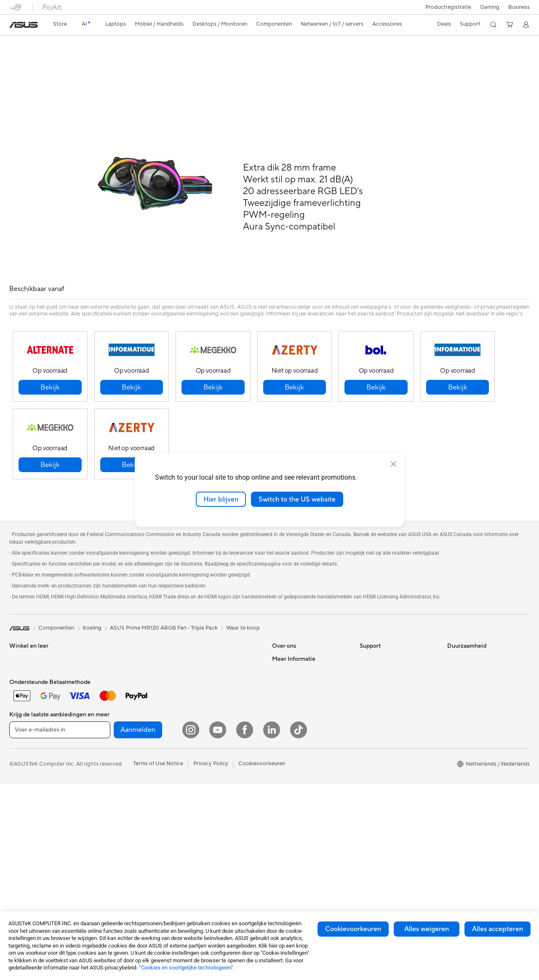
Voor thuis (22, 653)
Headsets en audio (206, 723)
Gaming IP (196, 798)
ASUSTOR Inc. (290, 678)
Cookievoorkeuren (353, 929)
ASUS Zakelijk (290, 779)
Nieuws (281, 665)
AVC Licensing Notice (299, 804)
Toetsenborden (202, 697)
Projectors (109, 652)
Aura (278, 842)
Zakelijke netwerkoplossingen (220, 659)
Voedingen (110, 729)
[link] (24, 25)
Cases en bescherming (211, 748)
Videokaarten (113, 691)
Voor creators (27, 678)
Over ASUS (286, 640)
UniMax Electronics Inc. (301, 703)
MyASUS (371, 690)
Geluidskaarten (115, 741)
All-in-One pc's (28, 755)
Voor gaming (25, 703)
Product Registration (386, 665)
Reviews (97, 57)
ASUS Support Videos (387, 652)
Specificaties (59, 57)
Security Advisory (382, 678)
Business (519, 7)
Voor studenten (28, 691)
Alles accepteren (498, 929)
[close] (393, 464)
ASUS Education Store (300, 792)
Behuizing (109, 703)
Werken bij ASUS (293, 652)
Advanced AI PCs (294, 754)
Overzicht (20, 57)
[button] (490, 7)
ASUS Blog (286, 817)
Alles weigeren (427, 929)
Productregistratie (448, 7)
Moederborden (115, 678)
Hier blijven (221, 499)
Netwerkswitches (205, 672)
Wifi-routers (111, 805)
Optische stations (119, 754)
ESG (453, 640)
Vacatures (284, 716)
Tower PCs (23, 767)
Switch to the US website (297, 499)
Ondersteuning (137, 57)
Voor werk (22, 665)
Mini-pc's (21, 793)
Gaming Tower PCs (33, 780)
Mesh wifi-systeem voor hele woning (219, 643)
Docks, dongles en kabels (215, 773)
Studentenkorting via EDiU (305, 855)
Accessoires (24, 729)
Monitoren (109, 640)
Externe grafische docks (127, 766)
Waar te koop (243, 609)
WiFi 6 (104, 792)
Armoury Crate (291, 830)
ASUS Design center (297, 766)
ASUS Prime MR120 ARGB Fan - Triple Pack (93, 44)
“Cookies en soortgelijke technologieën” (186, 968)
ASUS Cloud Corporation (304, 690)
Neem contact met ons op (392, 640)
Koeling (106, 716)
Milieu (455, 652)
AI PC (279, 741)
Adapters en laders (207, 761)
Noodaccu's (198, 786)
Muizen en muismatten (211, 710)
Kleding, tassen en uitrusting (218, 735)
